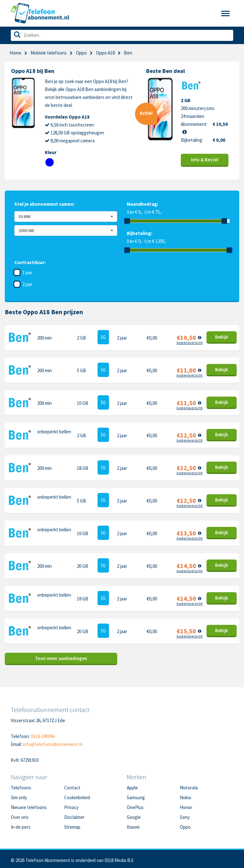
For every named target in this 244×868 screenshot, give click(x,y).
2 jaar (27, 284)
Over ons (20, 815)
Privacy (71, 805)
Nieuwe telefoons (29, 805)
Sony (185, 815)
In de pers (21, 824)
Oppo (81, 53)
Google (134, 815)
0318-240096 (43, 734)
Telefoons (21, 785)
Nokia (185, 795)
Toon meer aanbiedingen (61, 656)
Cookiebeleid (77, 795)
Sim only (19, 795)
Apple (132, 785)
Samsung (136, 795)
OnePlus (135, 805)
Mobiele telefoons (49, 53)
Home (15, 53)
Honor (186, 805)
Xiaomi (133, 824)
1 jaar (27, 272)
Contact (72, 785)
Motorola (189, 785)
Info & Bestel (205, 160)
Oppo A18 (105, 53)
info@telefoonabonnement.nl (53, 742)
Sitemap (72, 824)
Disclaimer (74, 815)
